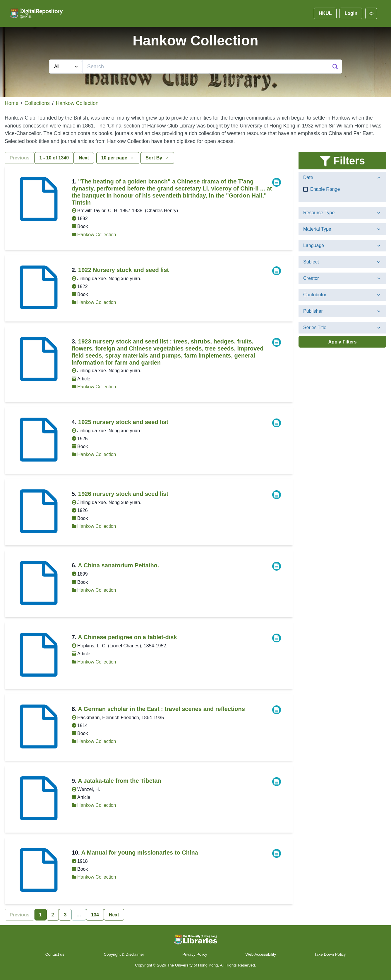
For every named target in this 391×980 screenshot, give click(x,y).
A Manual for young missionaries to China (139, 853)
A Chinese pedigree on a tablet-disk (127, 637)
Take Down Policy (330, 954)
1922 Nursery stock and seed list (124, 270)
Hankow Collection (77, 103)
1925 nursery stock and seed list (123, 422)
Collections (37, 103)
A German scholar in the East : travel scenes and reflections (161, 709)
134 (95, 915)
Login (351, 13)
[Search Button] (335, 67)
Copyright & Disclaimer (124, 954)
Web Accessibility (261, 954)
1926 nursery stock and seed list (123, 494)
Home (12, 103)
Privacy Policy (195, 954)
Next (84, 158)
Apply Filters (343, 342)
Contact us (55, 954)
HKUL (325, 13)
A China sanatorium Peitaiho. (118, 565)
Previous (20, 158)
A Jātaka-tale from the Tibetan (120, 781)
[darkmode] (371, 13)
